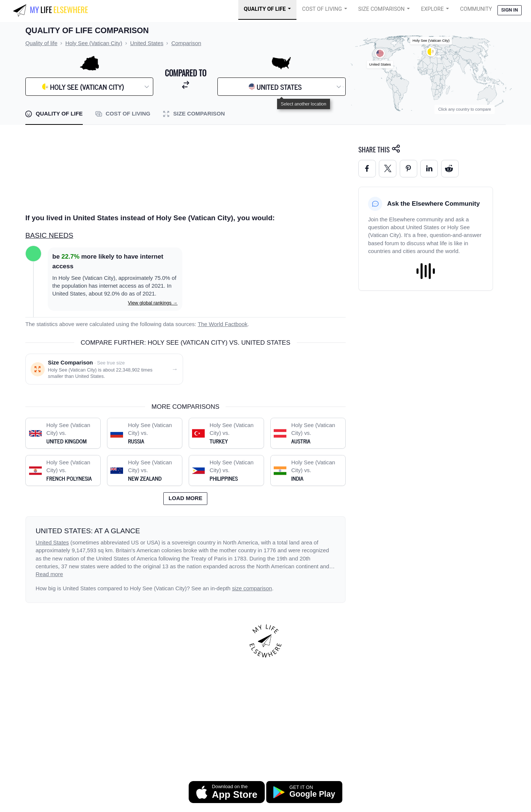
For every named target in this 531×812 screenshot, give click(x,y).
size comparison (252, 588)
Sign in (510, 10)
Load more (186, 498)
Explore (432, 9)
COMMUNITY (476, 9)
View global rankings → (153, 303)
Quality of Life (265, 9)
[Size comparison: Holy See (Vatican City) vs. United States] (104, 369)
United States (52, 543)
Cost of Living (322, 9)
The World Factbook (223, 324)
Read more (50, 574)
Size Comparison (382, 9)
